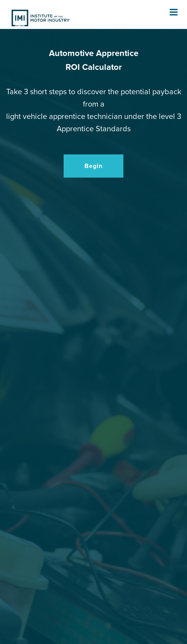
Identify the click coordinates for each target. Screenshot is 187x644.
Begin (93, 166)
